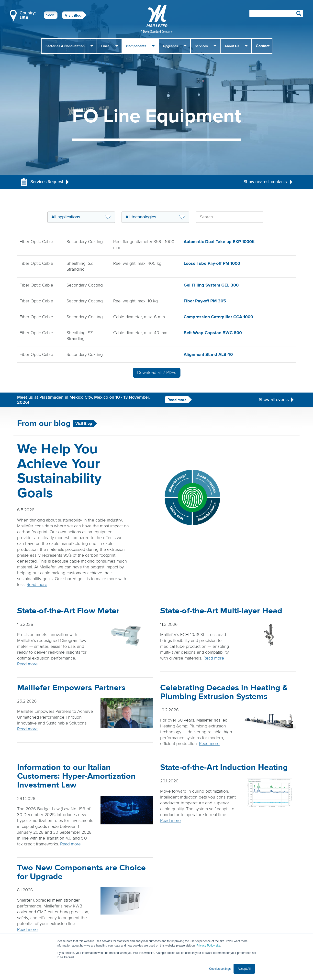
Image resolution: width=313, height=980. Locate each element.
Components (136, 46)
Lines (105, 46)
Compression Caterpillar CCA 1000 (218, 317)
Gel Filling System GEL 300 (211, 285)
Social (51, 15)
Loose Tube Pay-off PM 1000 (212, 263)
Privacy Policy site (208, 946)
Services (201, 46)
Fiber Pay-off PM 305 (205, 301)
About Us (232, 46)
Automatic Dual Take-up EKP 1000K (219, 242)
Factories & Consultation (65, 46)
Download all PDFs (157, 373)
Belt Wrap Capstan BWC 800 (213, 333)
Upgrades (170, 46)
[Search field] (276, 13)
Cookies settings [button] (220, 969)
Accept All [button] (244, 969)
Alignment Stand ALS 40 (208, 355)
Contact (263, 46)
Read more (177, 400)
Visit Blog (73, 15)
